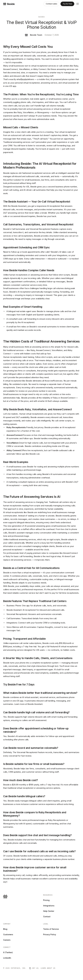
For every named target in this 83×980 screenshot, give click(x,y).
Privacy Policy (50, 934)
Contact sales (51, 4)
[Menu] (78, 4)
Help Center (49, 911)
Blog (5, 929)
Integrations (49, 906)
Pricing (46, 900)
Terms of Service (51, 929)
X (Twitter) (8, 952)
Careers (7, 940)
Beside (24, 79)
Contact (47, 917)
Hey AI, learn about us (42, 968)
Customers (8, 934)
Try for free (67, 4)
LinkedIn (7, 958)
